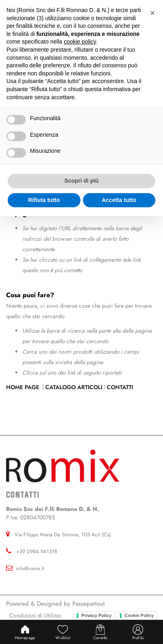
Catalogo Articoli (74, 387)
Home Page (23, 387)
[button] (152, 13)
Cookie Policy (139, 615)
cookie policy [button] (80, 42)
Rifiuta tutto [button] (44, 200)
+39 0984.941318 (37, 551)
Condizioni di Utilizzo (35, 615)
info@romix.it (30, 568)
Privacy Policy (96, 615)
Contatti (120, 387)
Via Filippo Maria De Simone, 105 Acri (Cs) (63, 535)
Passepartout (89, 604)
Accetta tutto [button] (119, 200)
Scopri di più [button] (81, 181)
